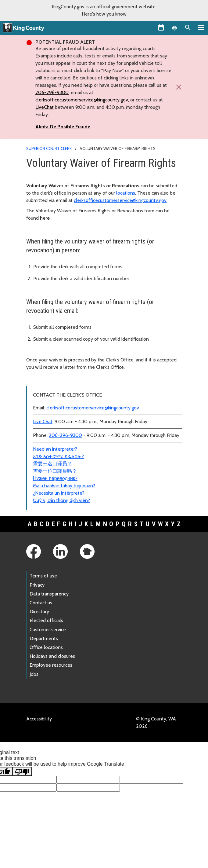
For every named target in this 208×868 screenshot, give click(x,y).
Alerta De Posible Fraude (63, 127)
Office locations (46, 647)
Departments (44, 638)
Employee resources (51, 665)
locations (126, 193)
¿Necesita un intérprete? (59, 493)
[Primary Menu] (201, 27)
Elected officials (46, 620)
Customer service (48, 630)
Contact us (41, 603)
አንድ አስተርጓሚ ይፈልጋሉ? (58, 456)
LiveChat (45, 107)
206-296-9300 (52, 92)
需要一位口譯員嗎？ (55, 471)
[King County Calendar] (161, 27)
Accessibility (39, 719)
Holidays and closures (52, 656)
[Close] (177, 87)
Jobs (34, 674)
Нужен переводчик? (55, 478)
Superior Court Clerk (49, 148)
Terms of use (43, 576)
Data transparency (49, 594)
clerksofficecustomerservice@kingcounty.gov (82, 100)
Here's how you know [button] (104, 14)
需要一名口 (45, 464)
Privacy (37, 585)
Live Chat (43, 421)
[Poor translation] (22, 771)
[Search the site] (188, 27)
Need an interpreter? (55, 449)
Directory (39, 612)
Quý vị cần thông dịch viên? (61, 500)
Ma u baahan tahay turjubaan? (64, 486)
